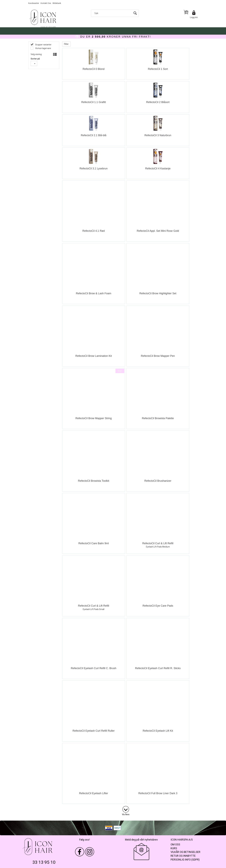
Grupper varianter (43, 45)
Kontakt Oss (46, 3)
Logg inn (194, 17)
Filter (66, 44)
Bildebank (57, 3)
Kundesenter (34, 3)
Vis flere (126, 814)
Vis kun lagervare (43, 48)
